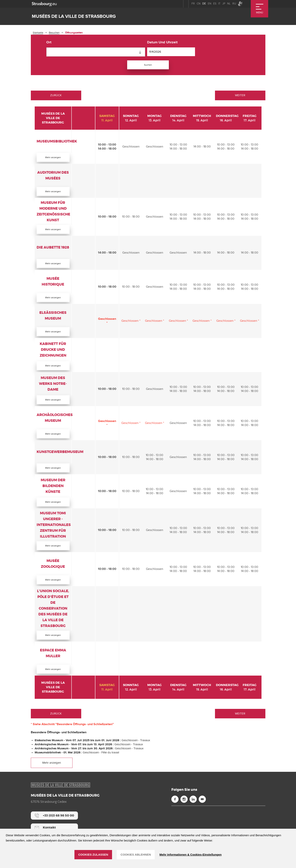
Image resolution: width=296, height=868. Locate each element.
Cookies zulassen (93, 855)
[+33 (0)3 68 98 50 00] (54, 827)
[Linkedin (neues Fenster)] (193, 810)
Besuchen (54, 33)
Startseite (38, 33)
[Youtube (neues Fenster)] (202, 810)
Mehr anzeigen (53, 158)
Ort (49, 42)
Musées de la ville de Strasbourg (74, 16)
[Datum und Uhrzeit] (171, 52)
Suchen (148, 65)
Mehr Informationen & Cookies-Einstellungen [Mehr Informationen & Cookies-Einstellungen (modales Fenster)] (190, 855)
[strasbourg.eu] (44, 4)
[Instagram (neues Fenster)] (184, 810)
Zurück (56, 96)
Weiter (240, 96)
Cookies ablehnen (136, 855)
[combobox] (96, 52)
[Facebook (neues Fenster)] (175, 810)
